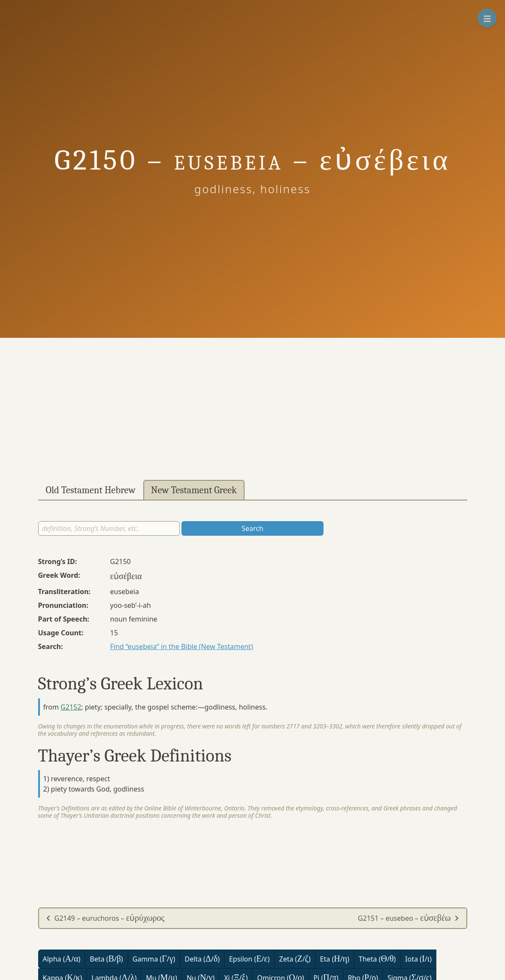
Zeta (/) (295, 959)
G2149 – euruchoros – (105, 918)
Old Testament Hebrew (91, 490)
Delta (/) (202, 959)
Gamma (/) (154, 959)
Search (252, 528)
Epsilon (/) (249, 959)
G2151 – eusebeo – (408, 918)
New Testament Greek (194, 490)
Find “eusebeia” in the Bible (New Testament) (182, 646)
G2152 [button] (71, 707)
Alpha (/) (62, 959)
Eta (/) (335, 959)
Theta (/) (377, 959)
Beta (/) (106, 959)
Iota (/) (418, 959)
